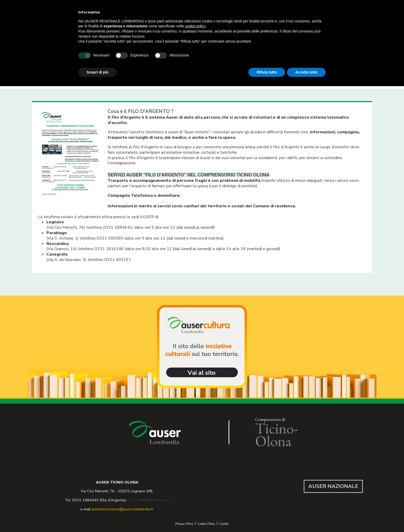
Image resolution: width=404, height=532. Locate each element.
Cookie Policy (206, 524)
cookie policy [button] (195, 26)
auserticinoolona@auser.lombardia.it (122, 509)
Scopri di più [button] (98, 72)
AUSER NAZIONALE (333, 486)
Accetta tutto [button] (306, 72)
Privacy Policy (184, 524)
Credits (224, 524)
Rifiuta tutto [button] (267, 72)
